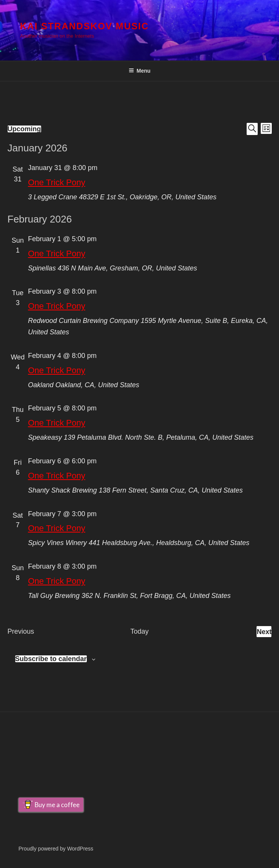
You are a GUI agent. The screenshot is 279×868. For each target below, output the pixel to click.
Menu (140, 71)
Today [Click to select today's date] (139, 631)
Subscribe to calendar (51, 659)
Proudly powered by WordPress (56, 849)
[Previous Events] (21, 632)
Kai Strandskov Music (84, 26)
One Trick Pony (57, 182)
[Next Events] (264, 632)
